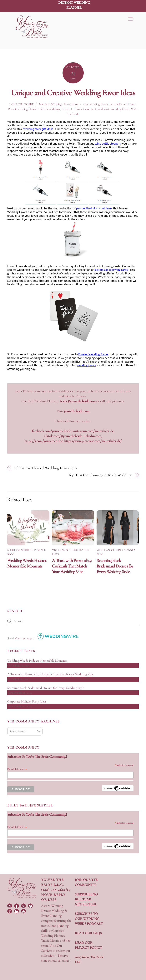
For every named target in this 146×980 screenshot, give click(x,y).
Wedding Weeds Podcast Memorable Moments (27, 563)
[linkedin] (17, 911)
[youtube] (24, 911)
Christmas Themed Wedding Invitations (46, 468)
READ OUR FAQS (88, 933)
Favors (65, 109)
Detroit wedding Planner (23, 109)
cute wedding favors (96, 104)
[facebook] (17, 905)
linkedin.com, (93, 436)
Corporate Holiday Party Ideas (27, 701)
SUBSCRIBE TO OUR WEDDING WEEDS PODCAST (89, 919)
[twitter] (24, 905)
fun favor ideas (80, 109)
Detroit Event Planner (123, 104)
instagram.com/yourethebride (93, 431)
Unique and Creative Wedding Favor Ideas (73, 93)
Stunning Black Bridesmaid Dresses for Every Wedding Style (115, 566)
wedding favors (120, 109)
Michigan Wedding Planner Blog (59, 104)
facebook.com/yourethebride (51, 431)
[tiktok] (10, 911)
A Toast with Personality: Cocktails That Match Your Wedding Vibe (72, 566)
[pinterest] (31, 905)
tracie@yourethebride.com (78, 401)
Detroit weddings (50, 109)
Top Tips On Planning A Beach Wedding (100, 475)
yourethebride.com (77, 411)
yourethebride (22, 104)
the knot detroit (100, 109)
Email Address (17, 769)
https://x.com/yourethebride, (44, 441)
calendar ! (64, 960)
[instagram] (10, 905)
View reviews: (23, 638)
